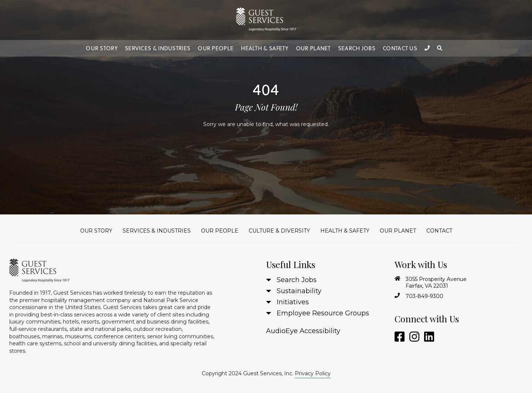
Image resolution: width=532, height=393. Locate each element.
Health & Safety (265, 48)
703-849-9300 (424, 296)
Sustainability (299, 291)
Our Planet (313, 48)
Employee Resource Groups (323, 313)
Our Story (102, 48)
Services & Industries (158, 48)
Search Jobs (357, 48)
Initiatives (293, 302)
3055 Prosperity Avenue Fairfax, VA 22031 (436, 282)
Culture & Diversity (279, 231)
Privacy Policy (313, 373)
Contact (439, 231)
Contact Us (400, 48)
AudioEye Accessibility (303, 331)
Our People (216, 48)
